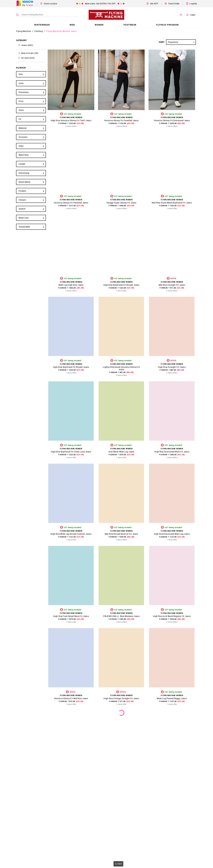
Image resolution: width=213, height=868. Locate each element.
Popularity (182, 42)
